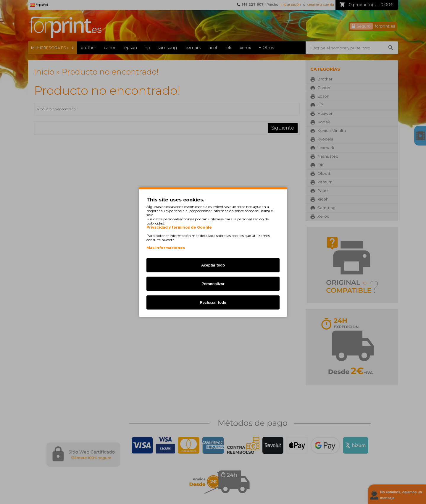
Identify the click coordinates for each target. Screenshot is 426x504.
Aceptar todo (213, 265)
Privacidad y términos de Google (179, 227)
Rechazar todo (213, 302)
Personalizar (213, 284)
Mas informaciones (166, 248)
